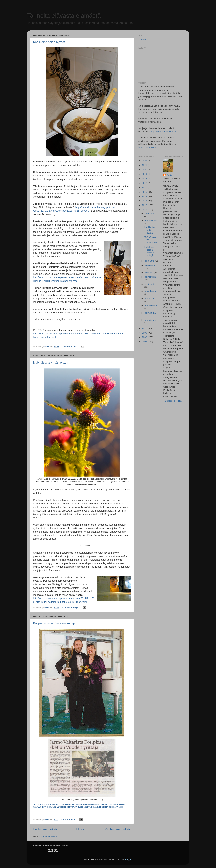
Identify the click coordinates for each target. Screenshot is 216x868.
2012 (145, 205)
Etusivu (81, 829)
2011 (145, 210)
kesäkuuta (150, 284)
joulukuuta (150, 214)
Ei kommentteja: (71, 607)
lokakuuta (150, 261)
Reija (169, 175)
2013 (145, 201)
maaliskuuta (151, 306)
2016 (145, 187)
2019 (145, 174)
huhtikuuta (150, 298)
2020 (145, 170)
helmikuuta (150, 313)
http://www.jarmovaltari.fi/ (163, 131)
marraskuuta (151, 221)
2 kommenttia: (70, 347)
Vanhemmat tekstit (118, 829)
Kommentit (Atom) (48, 836)
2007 (145, 342)
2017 (145, 183)
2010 (145, 328)
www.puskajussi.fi (147, 147)
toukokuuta (150, 291)
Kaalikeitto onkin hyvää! (49, 42)
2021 (145, 165)
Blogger (128, 859)
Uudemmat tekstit (45, 829)
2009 (145, 333)
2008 (145, 337)
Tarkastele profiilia (172, 401)
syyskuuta (150, 265)
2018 (145, 179)
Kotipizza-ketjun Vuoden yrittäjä (54, 623)
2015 (145, 192)
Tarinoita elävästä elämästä (64, 16)
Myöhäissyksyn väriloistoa (51, 363)
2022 (145, 161)
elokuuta (149, 272)
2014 (145, 196)
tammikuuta (151, 320)
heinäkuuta (150, 277)
